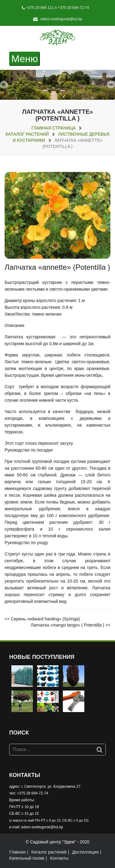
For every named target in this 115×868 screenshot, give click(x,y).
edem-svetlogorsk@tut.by (61, 19)
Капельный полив (27, 858)
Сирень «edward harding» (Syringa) (45, 619)
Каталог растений (27, 134)
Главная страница (54, 128)
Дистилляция (85, 852)
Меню (25, 59)
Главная (17, 852)
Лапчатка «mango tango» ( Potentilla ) (67, 625)
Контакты (59, 858)
